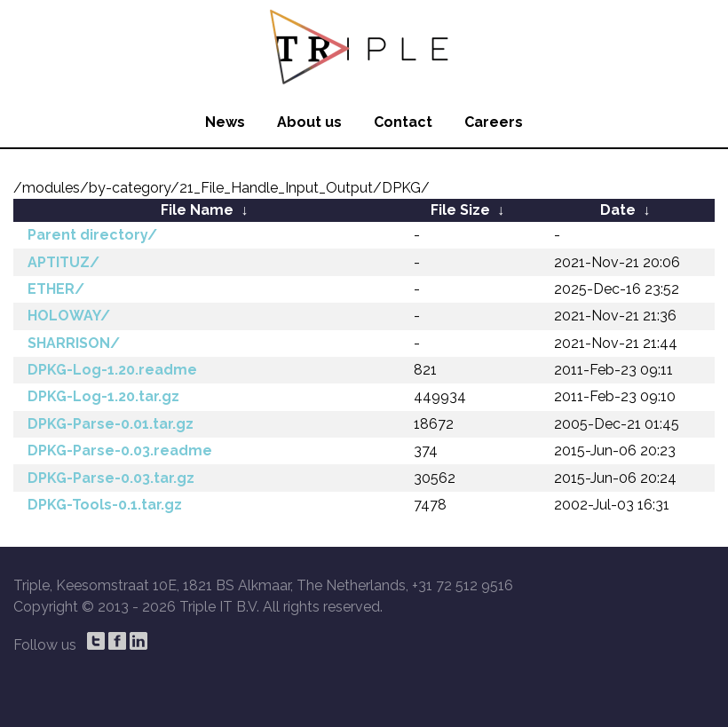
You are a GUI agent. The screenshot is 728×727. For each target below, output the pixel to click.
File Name (197, 210)
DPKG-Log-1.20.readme (112, 370)
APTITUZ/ (63, 262)
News (225, 122)
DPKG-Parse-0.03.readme (120, 450)
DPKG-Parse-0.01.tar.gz (111, 424)
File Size (460, 210)
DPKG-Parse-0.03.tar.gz (111, 478)
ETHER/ (56, 289)
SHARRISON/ (74, 343)
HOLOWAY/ (69, 316)
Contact (403, 122)
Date (618, 210)
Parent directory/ (92, 235)
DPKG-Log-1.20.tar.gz (103, 396)
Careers (494, 122)
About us (309, 122)
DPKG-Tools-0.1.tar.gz (105, 505)
